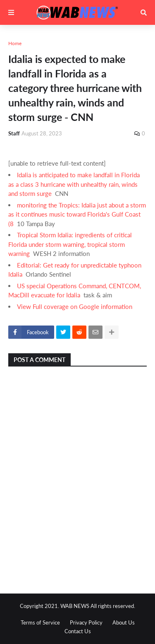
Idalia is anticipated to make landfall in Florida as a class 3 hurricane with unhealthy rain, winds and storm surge (74, 184)
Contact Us (78, 631)
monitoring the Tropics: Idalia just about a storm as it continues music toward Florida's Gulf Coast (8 (77, 214)
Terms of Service (40, 622)
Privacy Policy (86, 622)
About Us (124, 622)
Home (15, 43)
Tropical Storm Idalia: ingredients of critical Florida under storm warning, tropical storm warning (70, 244)
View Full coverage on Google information (75, 306)
